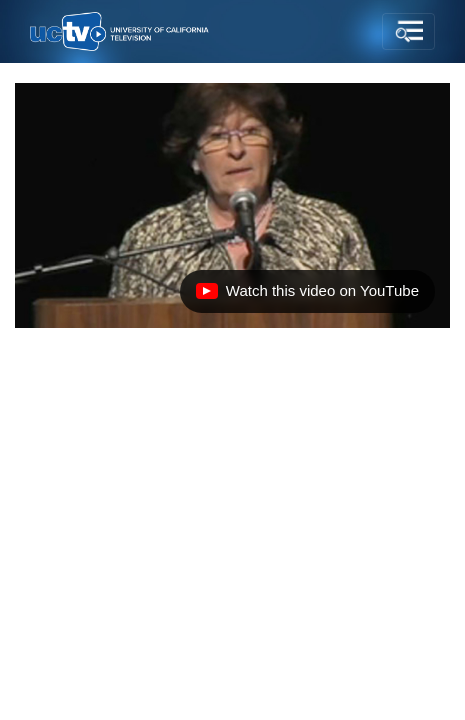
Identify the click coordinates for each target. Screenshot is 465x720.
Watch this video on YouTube (307, 296)
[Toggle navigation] (408, 32)
